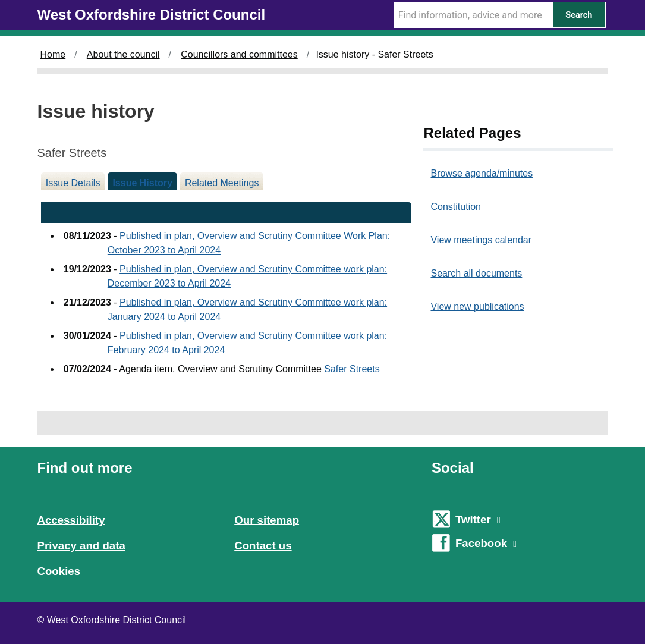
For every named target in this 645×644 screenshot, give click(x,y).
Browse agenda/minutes (482, 173)
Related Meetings (222, 183)
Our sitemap (267, 520)
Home (53, 54)
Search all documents (476, 273)
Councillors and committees (239, 54)
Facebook (486, 543)
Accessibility (71, 520)
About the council (123, 54)
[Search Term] (473, 15)
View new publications (477, 307)
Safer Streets (352, 369)
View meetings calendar (481, 240)
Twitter (478, 519)
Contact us (263, 546)
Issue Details (73, 183)
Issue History (142, 183)
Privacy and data (81, 546)
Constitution (456, 207)
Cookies (59, 571)
